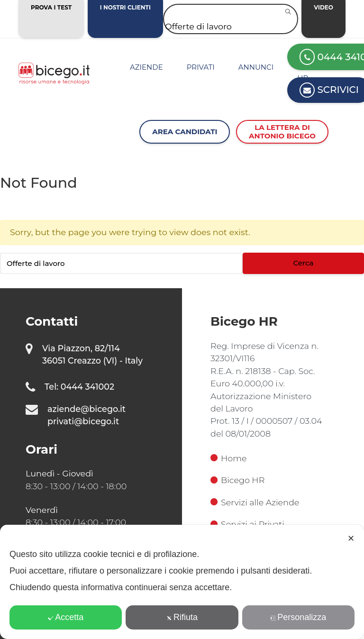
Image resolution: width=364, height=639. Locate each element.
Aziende (146, 67)
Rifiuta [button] (182, 617)
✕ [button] (351, 539)
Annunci (256, 67)
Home (228, 458)
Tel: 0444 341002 (79, 387)
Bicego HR (237, 480)
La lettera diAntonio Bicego (282, 132)
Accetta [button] (66, 617)
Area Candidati (185, 132)
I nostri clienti (125, 7)
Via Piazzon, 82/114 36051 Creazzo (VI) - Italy (92, 354)
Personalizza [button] (298, 617)
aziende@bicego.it (86, 409)
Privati (201, 67)
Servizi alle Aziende (255, 502)
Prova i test (51, 7)
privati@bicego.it (83, 421)
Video (323, 7)
